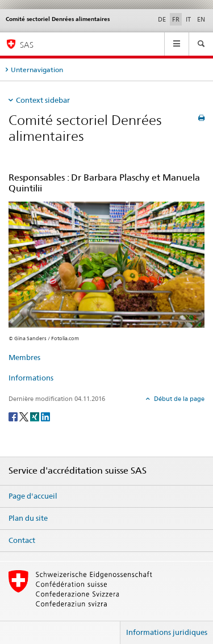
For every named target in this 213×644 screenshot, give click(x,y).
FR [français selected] (176, 19)
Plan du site (28, 518)
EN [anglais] (201, 19)
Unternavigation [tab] (37, 70)
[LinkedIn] (45, 416)
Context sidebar (43, 100)
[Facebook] (14, 416)
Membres (24, 357)
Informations (31, 378)
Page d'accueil (33, 496)
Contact (22, 540)
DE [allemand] (162, 19)
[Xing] (35, 416)
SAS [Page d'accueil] (27, 45)
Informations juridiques (167, 632)
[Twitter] (25, 416)
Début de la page (178, 399)
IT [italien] (188, 19)
